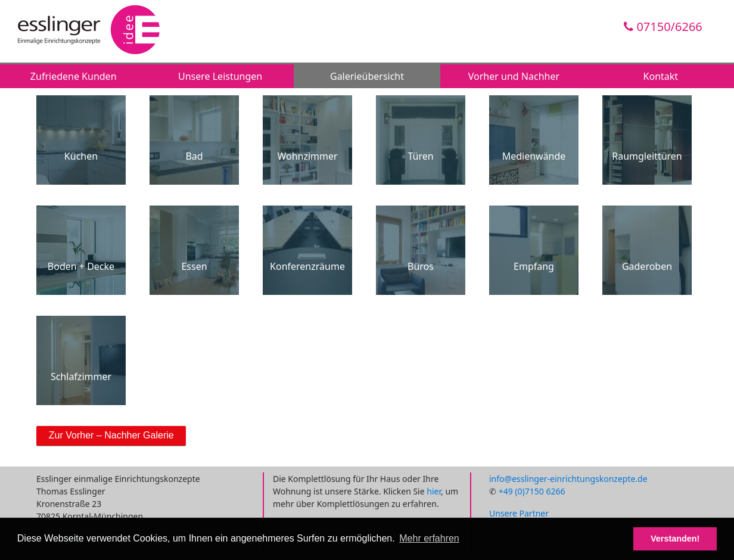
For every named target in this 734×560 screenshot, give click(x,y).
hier (434, 491)
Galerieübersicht (367, 76)
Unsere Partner (519, 513)
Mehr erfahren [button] (429, 538)
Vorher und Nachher (514, 76)
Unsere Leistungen (220, 76)
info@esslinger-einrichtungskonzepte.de (568, 479)
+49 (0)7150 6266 (532, 491)
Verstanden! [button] (675, 539)
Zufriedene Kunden (74, 76)
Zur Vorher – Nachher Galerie (111, 435)
